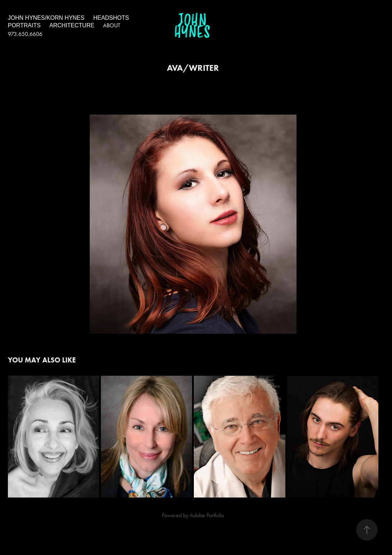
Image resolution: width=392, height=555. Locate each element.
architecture (72, 25)
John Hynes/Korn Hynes (46, 18)
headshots (111, 18)
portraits (24, 25)
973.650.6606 (25, 34)
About (112, 25)
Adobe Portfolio (207, 515)
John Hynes (192, 26)
